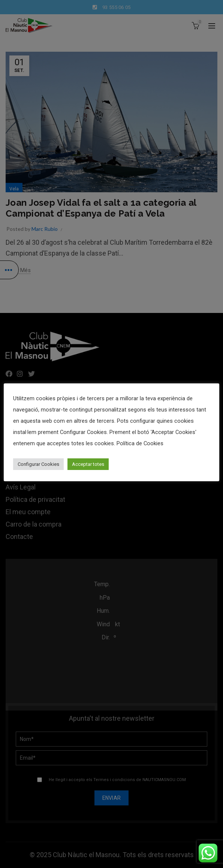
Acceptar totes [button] (88, 464)
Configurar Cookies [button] (38, 464)
